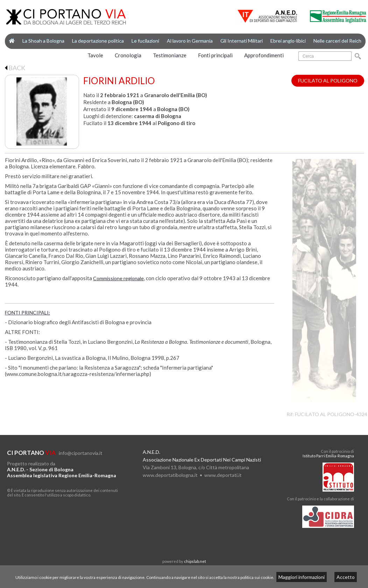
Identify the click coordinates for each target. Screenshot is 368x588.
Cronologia (128, 55)
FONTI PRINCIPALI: (27, 313)
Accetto (346, 577)
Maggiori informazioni (302, 577)
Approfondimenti (264, 55)
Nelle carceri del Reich (337, 41)
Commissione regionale (118, 278)
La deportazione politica (98, 41)
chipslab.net (195, 561)
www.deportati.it (223, 475)
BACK (15, 68)
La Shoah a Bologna (43, 41)
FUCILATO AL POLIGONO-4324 (331, 414)
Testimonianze (170, 55)
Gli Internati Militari (242, 41)
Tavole (95, 55)
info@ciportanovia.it (81, 453)
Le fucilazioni (145, 41)
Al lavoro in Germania (190, 41)
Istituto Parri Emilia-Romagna (328, 456)
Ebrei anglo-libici (288, 41)
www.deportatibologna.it (170, 475)
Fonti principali (215, 55)
